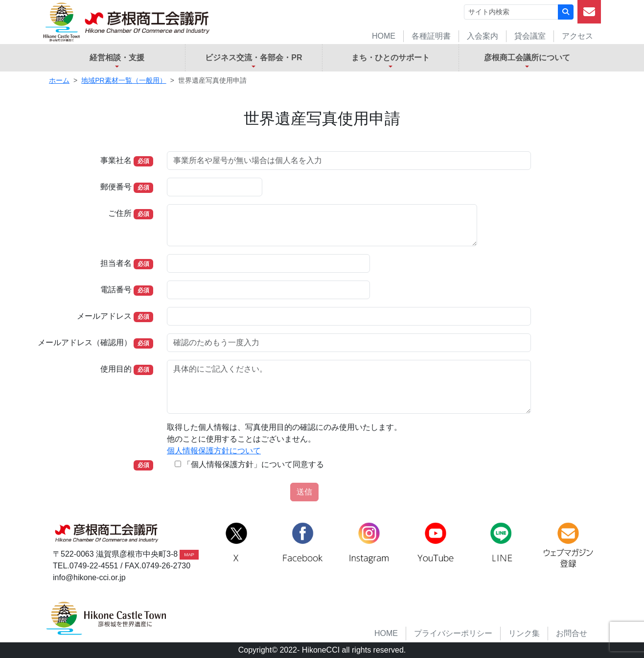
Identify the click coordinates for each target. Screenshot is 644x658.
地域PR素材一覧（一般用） (124, 80)
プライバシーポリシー (453, 633)
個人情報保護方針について (214, 451)
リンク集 (524, 633)
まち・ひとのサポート (391, 58)
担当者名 (116, 263)
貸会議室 (530, 36)
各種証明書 (431, 36)
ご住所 (120, 213)
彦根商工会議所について (527, 58)
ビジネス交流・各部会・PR (253, 58)
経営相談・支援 (117, 58)
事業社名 (116, 160)
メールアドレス (104, 316)
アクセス (577, 36)
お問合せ (572, 633)
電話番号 (116, 290)
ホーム (59, 80)
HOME (384, 36)
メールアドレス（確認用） (85, 342)
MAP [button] (189, 554)
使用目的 (116, 369)
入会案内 (483, 36)
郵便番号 (116, 187)
